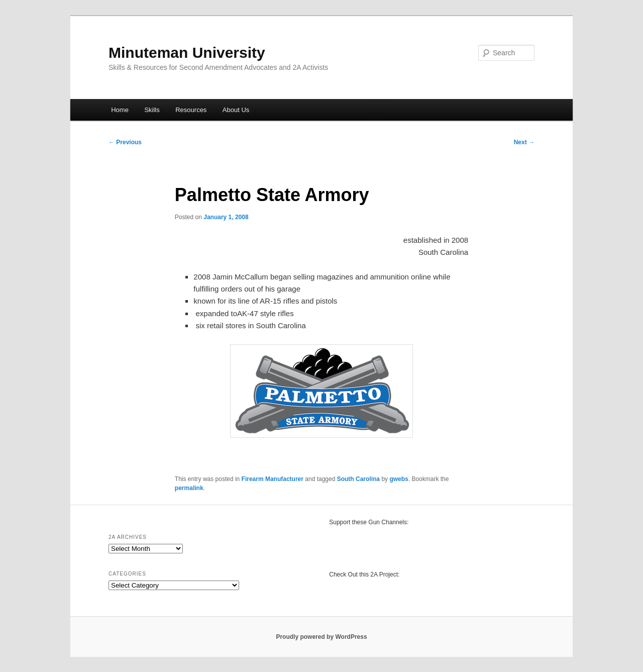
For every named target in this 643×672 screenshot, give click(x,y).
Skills (152, 110)
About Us (236, 110)
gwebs (399, 479)
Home (120, 110)
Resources (191, 110)
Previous (125, 142)
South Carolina (358, 479)
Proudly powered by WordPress (321, 637)
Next (524, 142)
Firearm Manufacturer (273, 479)
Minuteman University (187, 53)
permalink (189, 488)
